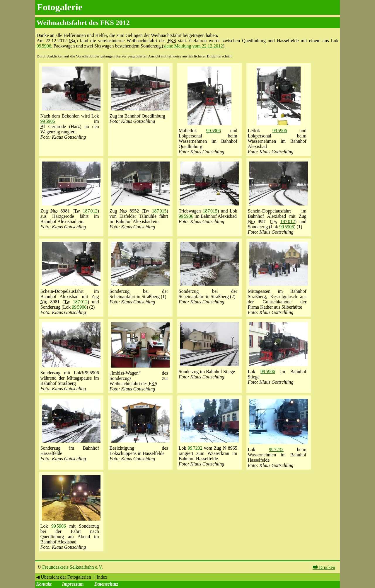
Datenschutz (106, 584)
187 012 (90, 211)
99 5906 (44, 46)
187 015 (159, 211)
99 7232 (195, 448)
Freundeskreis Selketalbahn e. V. (73, 567)
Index (102, 577)
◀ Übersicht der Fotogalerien (64, 577)
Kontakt (44, 584)
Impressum (73, 584)
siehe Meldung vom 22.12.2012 (193, 46)
